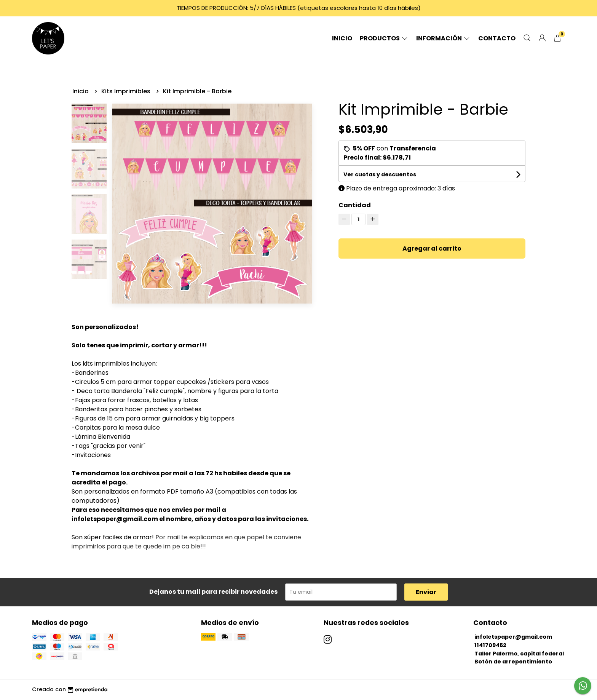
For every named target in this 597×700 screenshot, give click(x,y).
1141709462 (490, 645)
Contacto (497, 38)
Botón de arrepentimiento (513, 662)
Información (443, 38)
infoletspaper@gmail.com (513, 637)
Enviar (426, 592)
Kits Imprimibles (127, 91)
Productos (384, 38)
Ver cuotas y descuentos (380, 174)
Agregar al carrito (432, 249)
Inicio (342, 38)
